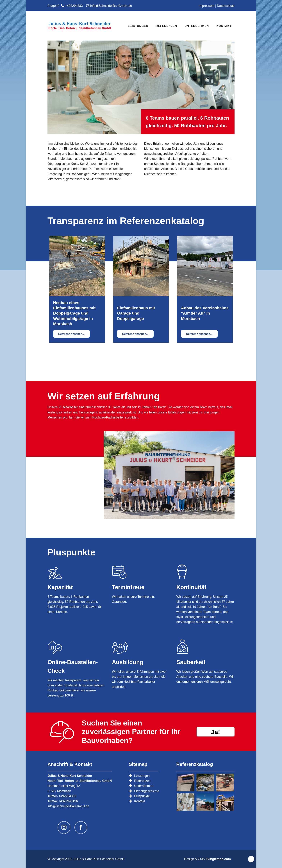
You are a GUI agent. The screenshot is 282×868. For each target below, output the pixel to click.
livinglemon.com (218, 859)
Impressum (207, 6)
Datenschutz (226, 6)
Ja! (216, 732)
